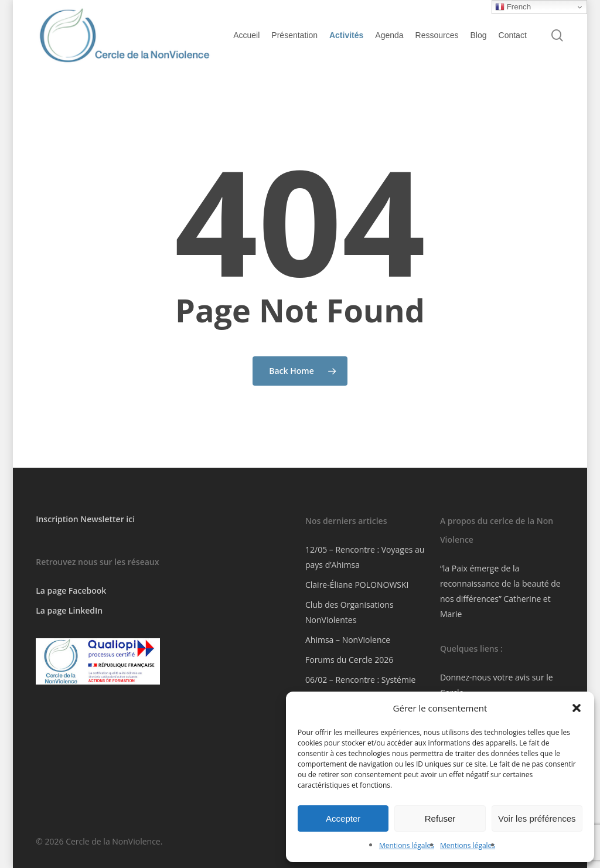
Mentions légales (407, 845)
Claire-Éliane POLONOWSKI (357, 585)
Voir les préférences (537, 818)
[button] (577, 708)
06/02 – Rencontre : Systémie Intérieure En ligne (360, 687)
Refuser (440, 818)
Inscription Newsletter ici (85, 519)
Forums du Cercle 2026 (349, 660)
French (513, 7)
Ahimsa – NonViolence (348, 640)
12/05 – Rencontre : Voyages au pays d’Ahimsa (365, 557)
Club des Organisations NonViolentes (350, 612)
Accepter (343, 818)
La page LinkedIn (69, 610)
